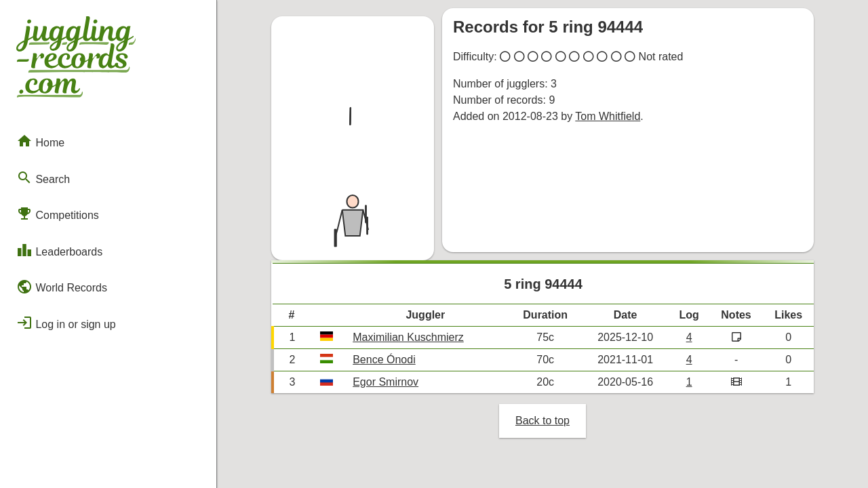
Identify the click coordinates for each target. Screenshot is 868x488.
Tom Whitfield (608, 116)
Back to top (542, 421)
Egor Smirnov (386, 382)
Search (43, 178)
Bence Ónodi (384, 360)
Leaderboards (59, 250)
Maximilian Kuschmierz (408, 337)
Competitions (58, 213)
